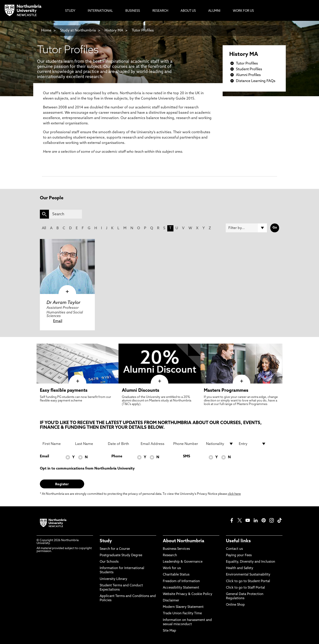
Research (170, 555)
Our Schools (109, 562)
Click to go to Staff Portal (245, 588)
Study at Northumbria (78, 31)
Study (106, 541)
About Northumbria (184, 541)
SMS (187, 456)
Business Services (176, 549)
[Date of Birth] (122, 444)
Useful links (238, 541)
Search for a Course (115, 549)
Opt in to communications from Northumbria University (87, 469)
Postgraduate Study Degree (121, 555)
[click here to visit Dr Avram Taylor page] (67, 266)
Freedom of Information (181, 581)
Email (58, 321)
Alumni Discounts (141, 391)
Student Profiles (249, 69)
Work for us (172, 568)
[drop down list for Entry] (253, 444)
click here (234, 494)
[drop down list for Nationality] (220, 444)
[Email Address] (154, 444)
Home (46, 31)
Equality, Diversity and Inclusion (251, 562)
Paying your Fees (239, 555)
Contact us (234, 549)
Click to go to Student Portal (248, 581)
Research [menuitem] (160, 11)
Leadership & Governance (183, 562)
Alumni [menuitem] (214, 11)
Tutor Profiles (143, 31)
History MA (114, 31)
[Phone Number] (187, 444)
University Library (113, 579)
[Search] (65, 214)
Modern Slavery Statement (183, 607)
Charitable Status (176, 575)
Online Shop (235, 605)
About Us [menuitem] (188, 11)
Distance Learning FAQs (256, 81)
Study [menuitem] (70, 11)
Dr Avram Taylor (63, 303)
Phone (117, 456)
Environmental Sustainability (248, 575)
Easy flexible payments (64, 391)
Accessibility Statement (181, 588)
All (44, 228)
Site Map (169, 631)
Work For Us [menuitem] (243, 11)
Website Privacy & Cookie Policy (188, 594)
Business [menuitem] (133, 11)
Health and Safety (240, 568)
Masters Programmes (226, 391)
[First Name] (56, 444)
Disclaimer (171, 601)
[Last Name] (89, 444)
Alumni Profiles (248, 75)
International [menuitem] (100, 11)
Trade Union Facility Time (182, 614)
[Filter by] (246, 228)
